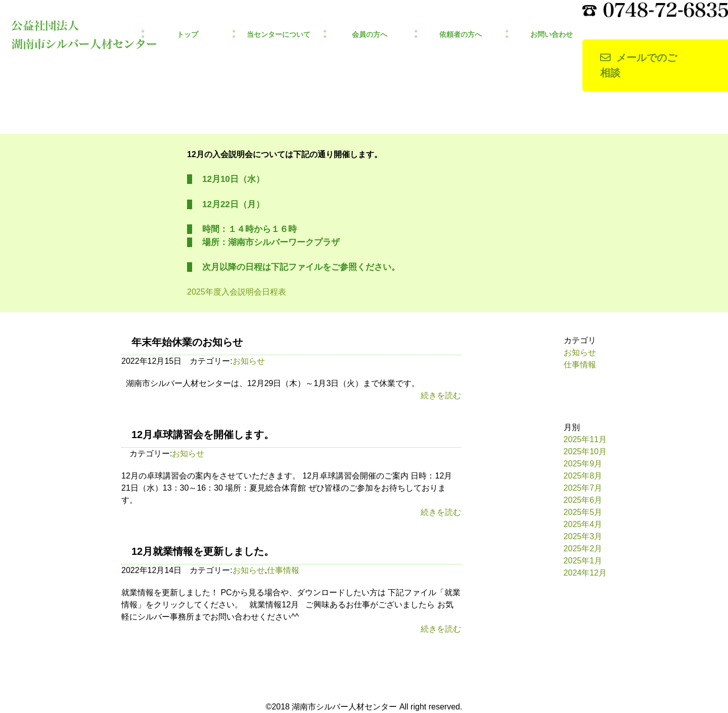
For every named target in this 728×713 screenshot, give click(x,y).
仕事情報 (283, 570)
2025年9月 (583, 464)
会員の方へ (370, 35)
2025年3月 (583, 536)
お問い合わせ (552, 35)
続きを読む (441, 395)
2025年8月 (583, 476)
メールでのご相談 (639, 65)
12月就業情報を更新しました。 (203, 551)
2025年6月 (583, 500)
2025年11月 (585, 439)
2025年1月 (583, 561)
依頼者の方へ (461, 35)
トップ (188, 35)
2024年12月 (585, 573)
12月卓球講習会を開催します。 (203, 435)
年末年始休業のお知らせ (187, 342)
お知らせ (249, 361)
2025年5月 (583, 512)
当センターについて (279, 35)
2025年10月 (585, 451)
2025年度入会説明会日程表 (237, 292)
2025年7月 (583, 488)
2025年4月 (583, 524)
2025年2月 (583, 549)
